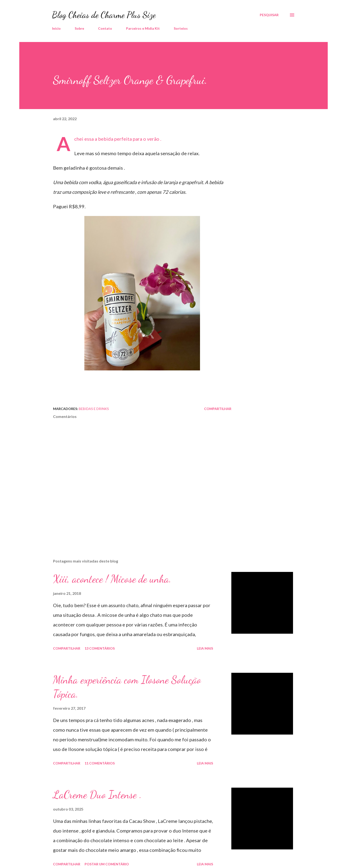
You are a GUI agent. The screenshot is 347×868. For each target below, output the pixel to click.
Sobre (79, 28)
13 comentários (100, 648)
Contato (105, 28)
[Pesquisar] (269, 15)
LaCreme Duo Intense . (97, 795)
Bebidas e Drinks (94, 409)
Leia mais (205, 648)
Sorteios (181, 28)
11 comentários (100, 763)
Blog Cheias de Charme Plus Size (104, 15)
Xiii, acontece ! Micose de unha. (112, 579)
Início (56, 28)
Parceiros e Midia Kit (143, 28)
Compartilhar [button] (218, 409)
